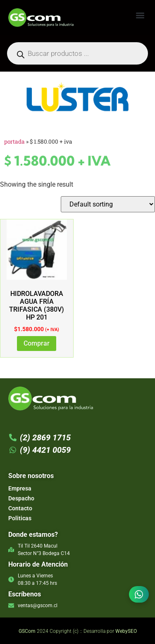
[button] (140, 15)
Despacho (21, 498)
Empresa (20, 488)
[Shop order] (108, 204)
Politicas (20, 518)
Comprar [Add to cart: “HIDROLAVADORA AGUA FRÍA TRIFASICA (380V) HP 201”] (37, 343)
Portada (14, 142)
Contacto (20, 508)
